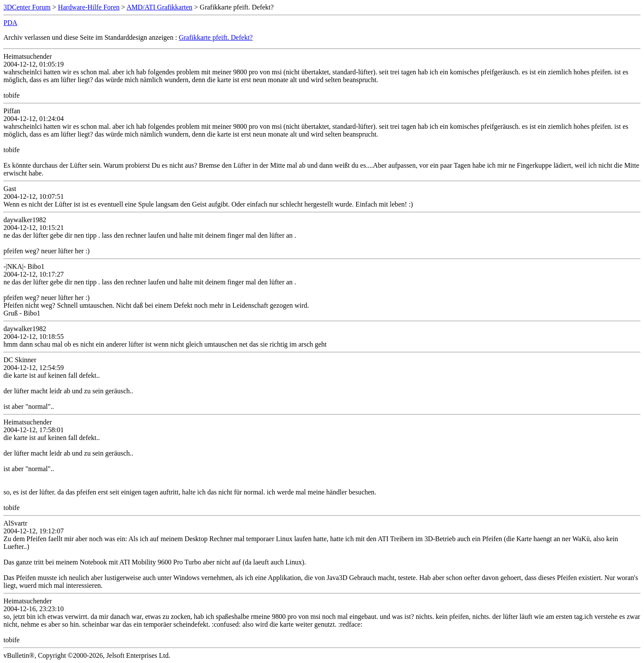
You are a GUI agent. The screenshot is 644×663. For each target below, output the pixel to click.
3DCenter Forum (27, 7)
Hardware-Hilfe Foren (89, 7)
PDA (10, 23)
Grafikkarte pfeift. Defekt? (216, 37)
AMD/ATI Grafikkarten (159, 7)
